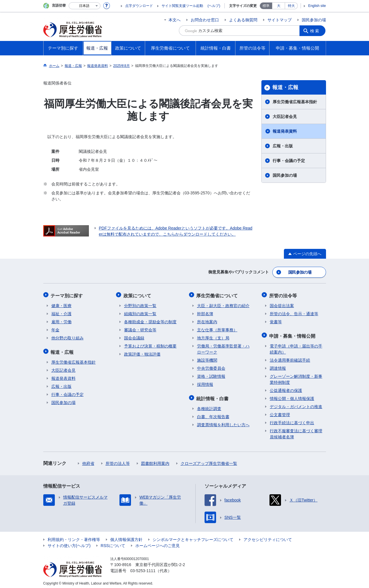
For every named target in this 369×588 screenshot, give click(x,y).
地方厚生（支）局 (213, 336)
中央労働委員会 (211, 367)
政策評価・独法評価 (142, 352)
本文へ (175, 20)
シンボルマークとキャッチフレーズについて (193, 537)
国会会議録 (134, 336)
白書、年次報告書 (213, 414)
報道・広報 (285, 87)
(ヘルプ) (214, 6)
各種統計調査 (209, 406)
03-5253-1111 (143, 568)
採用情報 (205, 383)
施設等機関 (207, 358)
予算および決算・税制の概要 (150, 344)
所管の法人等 (118, 461)
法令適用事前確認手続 (290, 357)
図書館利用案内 (155, 461)
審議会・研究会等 (140, 328)
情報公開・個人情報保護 (292, 396)
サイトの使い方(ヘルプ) (69, 543)
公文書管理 (280, 412)
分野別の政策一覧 (140, 304)
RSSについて (113, 543)
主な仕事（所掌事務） (217, 328)
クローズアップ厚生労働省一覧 (209, 461)
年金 (55, 328)
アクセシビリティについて (268, 537)
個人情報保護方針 (126, 537)
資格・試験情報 (211, 375)
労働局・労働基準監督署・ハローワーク (223, 347)
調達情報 (278, 365)
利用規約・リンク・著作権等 (74, 537)
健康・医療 (61, 304)
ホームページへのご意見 (158, 543)
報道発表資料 (285, 131)
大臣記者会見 (285, 117)
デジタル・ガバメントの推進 (296, 404)
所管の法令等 (284, 294)
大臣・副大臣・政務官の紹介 (223, 304)
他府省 (88, 461)
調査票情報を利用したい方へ (223, 422)
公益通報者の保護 (286, 388)
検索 (316, 31)
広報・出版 (283, 146)
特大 (291, 6)
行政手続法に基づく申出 (292, 420)
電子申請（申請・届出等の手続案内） (296, 346)
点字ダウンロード (139, 6)
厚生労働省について (218, 294)
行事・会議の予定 (289, 161)
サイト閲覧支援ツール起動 (182, 6)
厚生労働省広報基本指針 (295, 102)
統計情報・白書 (213, 396)
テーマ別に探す (68, 294)
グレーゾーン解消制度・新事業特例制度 (296, 376)
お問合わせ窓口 (205, 20)
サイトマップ (280, 20)
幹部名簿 (205, 312)
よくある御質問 (243, 20)
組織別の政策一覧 (140, 312)
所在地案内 (207, 320)
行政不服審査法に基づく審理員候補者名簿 (296, 431)
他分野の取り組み (68, 336)
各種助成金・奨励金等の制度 (150, 320)
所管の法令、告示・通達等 (294, 312)
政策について (138, 294)
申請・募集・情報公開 (293, 334)
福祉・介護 (61, 312)
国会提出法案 (282, 304)
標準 (266, 6)
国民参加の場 (314, 20)
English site (317, 6)
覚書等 (276, 320)
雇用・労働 (61, 320)
